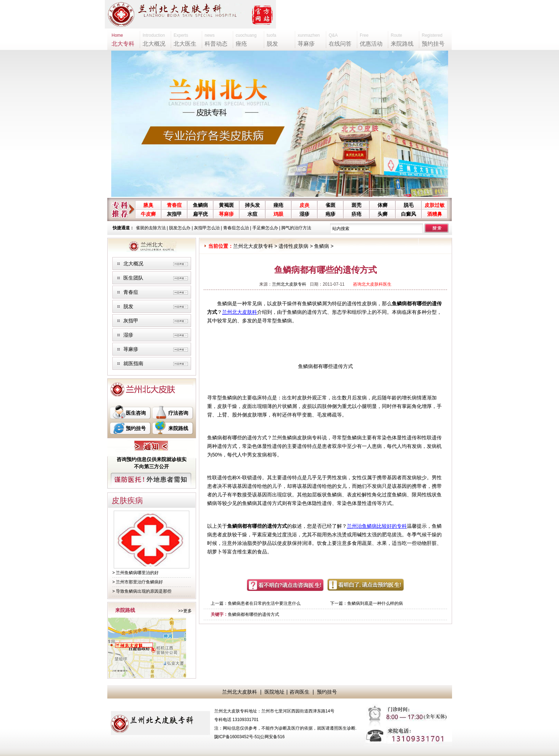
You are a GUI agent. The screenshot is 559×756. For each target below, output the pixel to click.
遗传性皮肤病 (293, 246)
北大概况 (133, 264)
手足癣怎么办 (265, 228)
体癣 (383, 205)
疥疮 (357, 214)
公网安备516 (272, 737)
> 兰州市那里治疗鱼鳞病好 (138, 582)
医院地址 (275, 692)
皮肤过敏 (435, 205)
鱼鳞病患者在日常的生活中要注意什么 (264, 603)
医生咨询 (136, 413)
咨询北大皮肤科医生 (372, 284)
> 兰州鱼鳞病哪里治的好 (135, 573)
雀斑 (330, 205)
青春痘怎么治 (236, 228)
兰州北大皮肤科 (240, 312)
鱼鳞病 (200, 205)
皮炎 (304, 205)
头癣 (383, 214)
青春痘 (174, 205)
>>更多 (185, 611)
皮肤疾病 (127, 500)
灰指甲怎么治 (207, 228)
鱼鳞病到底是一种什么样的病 (375, 603)
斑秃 (357, 205)
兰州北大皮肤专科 (253, 246)
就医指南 (133, 363)
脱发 (128, 306)
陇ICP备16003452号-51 (237, 737)
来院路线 (178, 428)
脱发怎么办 (180, 228)
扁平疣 (200, 214)
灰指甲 (174, 214)
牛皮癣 (148, 214)
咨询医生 (299, 692)
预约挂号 (136, 428)
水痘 (252, 214)
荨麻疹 (226, 214)
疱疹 (330, 214)
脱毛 (409, 205)
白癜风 (409, 214)
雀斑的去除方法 (151, 228)
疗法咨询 (178, 413)
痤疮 (278, 205)
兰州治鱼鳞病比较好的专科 (377, 526)
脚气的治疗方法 (296, 228)
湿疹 (304, 214)
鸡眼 (278, 214)
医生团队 (133, 278)
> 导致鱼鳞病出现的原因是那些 (142, 591)
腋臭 (148, 205)
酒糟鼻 (435, 214)
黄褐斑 (226, 205)
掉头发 (252, 205)
